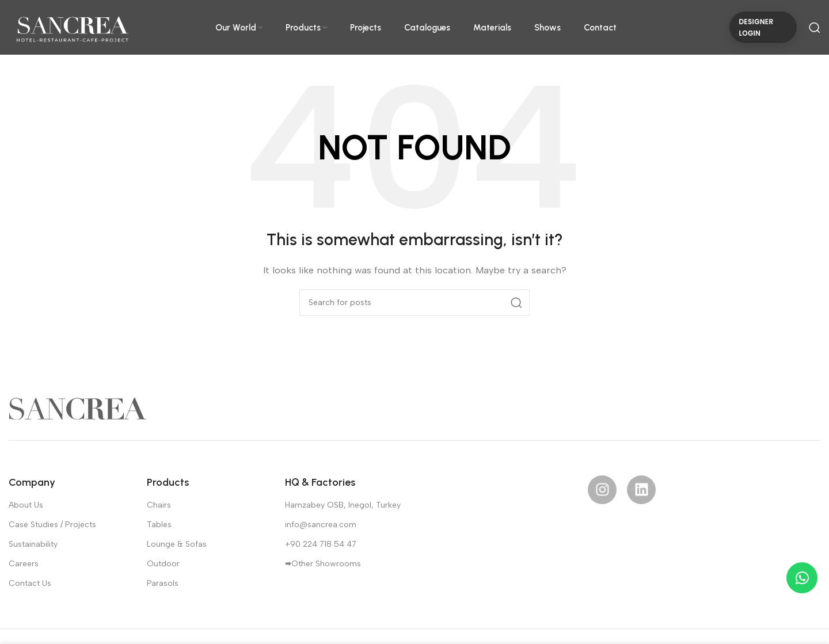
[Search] (815, 28)
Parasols (163, 583)
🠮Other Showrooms (323, 564)
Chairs (159, 505)
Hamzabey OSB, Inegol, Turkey (343, 505)
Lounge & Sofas (177, 544)
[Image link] (78, 407)
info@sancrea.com (321, 525)
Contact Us (30, 583)
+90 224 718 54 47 (321, 544)
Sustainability (33, 544)
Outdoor (163, 564)
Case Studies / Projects (52, 525)
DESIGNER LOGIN (756, 27)
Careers (24, 564)
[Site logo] (72, 26)
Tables (159, 525)
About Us (26, 505)
